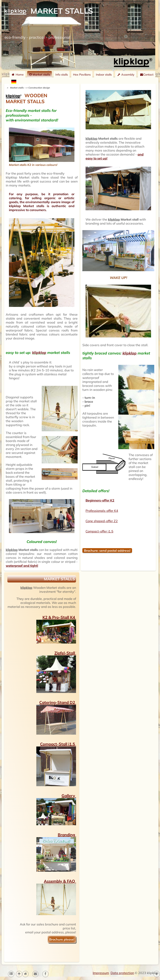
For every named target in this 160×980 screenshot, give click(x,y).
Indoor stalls (104, 75)
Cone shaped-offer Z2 (102, 521)
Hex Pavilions (82, 75)
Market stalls (40, 75)
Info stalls (62, 75)
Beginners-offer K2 (100, 500)
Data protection (122, 973)
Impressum (101, 973)
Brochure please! (62, 939)
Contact (147, 75)
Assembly (126, 75)
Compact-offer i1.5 (99, 531)
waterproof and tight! (22, 566)
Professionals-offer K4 (102, 511)
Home (18, 75)
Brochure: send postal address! (107, 550)
